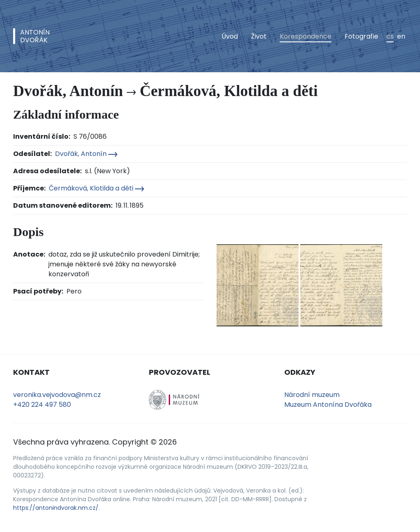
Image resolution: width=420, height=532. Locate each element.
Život (259, 36)
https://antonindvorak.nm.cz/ (56, 508)
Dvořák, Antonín (86, 154)
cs (390, 36)
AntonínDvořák (35, 36)
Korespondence (306, 36)
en (401, 36)
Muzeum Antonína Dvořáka (328, 405)
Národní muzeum (312, 395)
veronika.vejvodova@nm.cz (57, 395)
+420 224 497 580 (42, 405)
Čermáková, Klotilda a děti (96, 188)
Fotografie (361, 36)
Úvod (230, 36)
